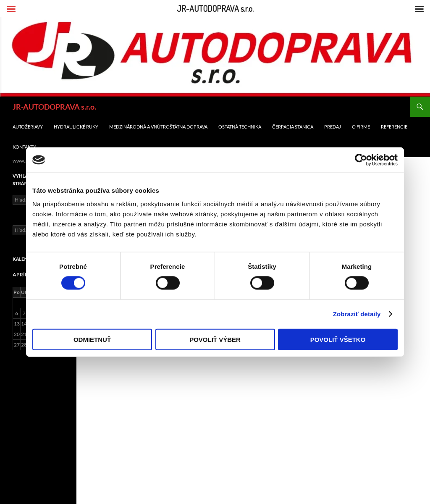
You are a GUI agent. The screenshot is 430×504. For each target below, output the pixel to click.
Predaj (333, 127)
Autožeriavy (28, 127)
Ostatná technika (240, 127)
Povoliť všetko (338, 339)
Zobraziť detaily (357, 314)
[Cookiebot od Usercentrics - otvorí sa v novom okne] (361, 160)
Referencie (394, 127)
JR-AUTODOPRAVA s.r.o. (54, 107)
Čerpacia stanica (293, 127)
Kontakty (24, 147)
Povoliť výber (215, 339)
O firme (361, 127)
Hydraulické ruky (76, 127)
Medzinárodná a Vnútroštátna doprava (158, 127)
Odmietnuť (92, 339)
